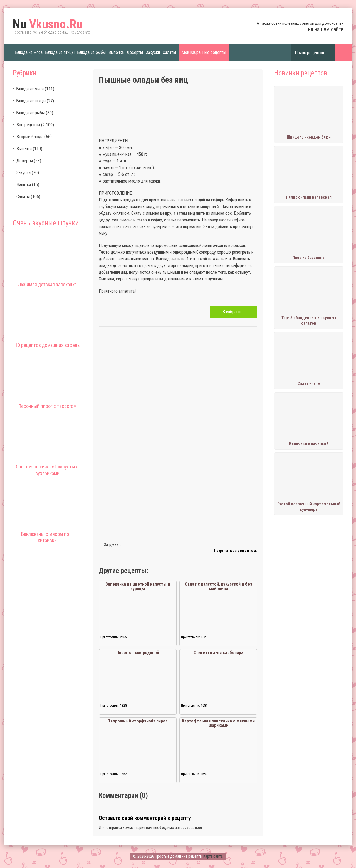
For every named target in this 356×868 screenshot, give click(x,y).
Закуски (153, 52)
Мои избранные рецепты (204, 52)
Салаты (169, 52)
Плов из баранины (309, 258)
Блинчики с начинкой (309, 444)
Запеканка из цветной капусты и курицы (138, 586)
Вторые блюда (30, 137)
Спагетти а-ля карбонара (218, 653)
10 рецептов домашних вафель (47, 345)
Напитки (24, 185)
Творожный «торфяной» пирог (138, 721)
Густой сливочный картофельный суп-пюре (309, 507)
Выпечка (116, 52)
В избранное (234, 312)
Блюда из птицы (60, 52)
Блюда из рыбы (92, 52)
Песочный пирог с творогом (47, 406)
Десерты (135, 52)
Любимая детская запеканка (47, 284)
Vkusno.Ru (48, 24)
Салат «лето (309, 383)
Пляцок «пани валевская (309, 197)
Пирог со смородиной (138, 653)
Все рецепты (28, 125)
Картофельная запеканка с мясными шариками (218, 723)
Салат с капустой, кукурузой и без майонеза (218, 586)
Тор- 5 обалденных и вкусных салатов (309, 320)
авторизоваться (188, 828)
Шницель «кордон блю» (309, 137)
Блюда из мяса (29, 52)
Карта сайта (213, 856)
